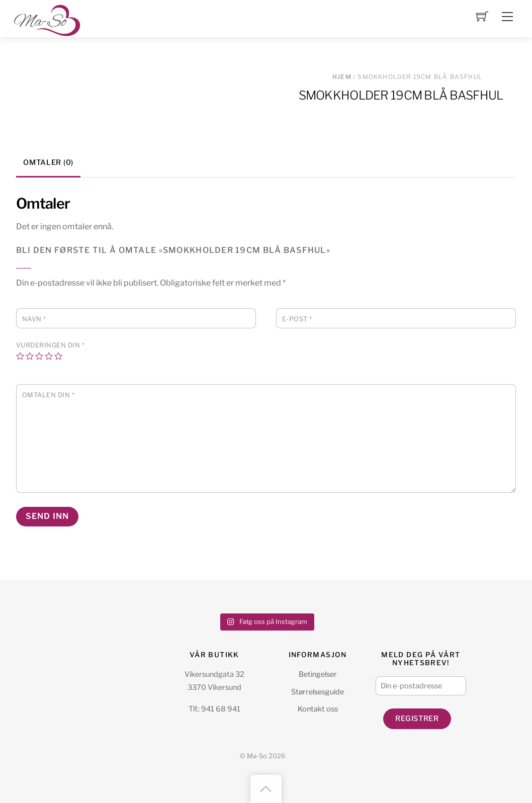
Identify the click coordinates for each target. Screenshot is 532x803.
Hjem (342, 77)
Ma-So (257, 756)
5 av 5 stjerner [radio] (58, 356)
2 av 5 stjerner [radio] (30, 356)
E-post (297, 319)
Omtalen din (49, 395)
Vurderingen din (51, 345)
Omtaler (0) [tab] (48, 162)
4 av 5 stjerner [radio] (49, 356)
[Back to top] (266, 789)
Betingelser (318, 674)
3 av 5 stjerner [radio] (39, 356)
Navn (34, 319)
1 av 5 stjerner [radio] (20, 356)
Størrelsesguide (318, 692)
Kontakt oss (318, 709)
